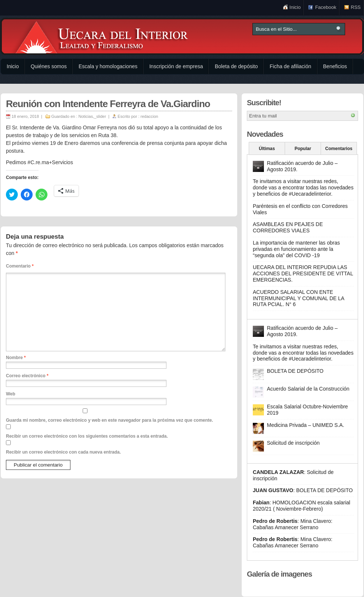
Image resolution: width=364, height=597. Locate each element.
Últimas (267, 149)
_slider (100, 116)
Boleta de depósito (236, 66)
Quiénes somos (49, 66)
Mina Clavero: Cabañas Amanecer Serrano (293, 524)
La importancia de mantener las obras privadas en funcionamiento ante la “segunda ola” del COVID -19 (296, 249)
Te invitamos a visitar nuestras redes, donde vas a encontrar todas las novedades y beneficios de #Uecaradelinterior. (303, 188)
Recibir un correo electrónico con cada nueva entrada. (63, 452)
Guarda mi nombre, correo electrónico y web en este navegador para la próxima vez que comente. (110, 420)
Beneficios (335, 66)
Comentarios (339, 149)
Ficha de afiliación (290, 66)
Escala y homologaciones (108, 66)
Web (11, 394)
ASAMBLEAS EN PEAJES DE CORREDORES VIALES (288, 227)
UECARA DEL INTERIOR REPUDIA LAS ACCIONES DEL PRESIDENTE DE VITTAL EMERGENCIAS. (303, 273)
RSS (356, 7)
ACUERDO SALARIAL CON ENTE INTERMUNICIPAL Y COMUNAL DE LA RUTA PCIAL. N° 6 (298, 298)
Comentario (20, 266)
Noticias (86, 116)
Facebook (326, 7)
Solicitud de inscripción (293, 443)
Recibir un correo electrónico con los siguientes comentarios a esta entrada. (87, 436)
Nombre (16, 358)
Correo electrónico (27, 376)
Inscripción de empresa (176, 66)
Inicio (295, 7)
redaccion (149, 116)
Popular (303, 149)
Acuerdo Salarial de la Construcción (308, 389)
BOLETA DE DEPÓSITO (295, 371)
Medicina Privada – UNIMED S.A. (306, 425)
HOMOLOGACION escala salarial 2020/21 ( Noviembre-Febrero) (302, 506)
